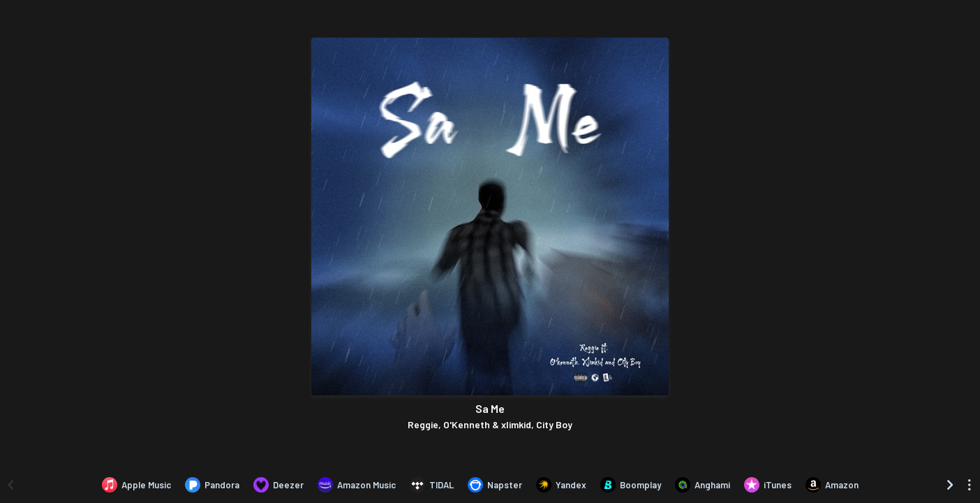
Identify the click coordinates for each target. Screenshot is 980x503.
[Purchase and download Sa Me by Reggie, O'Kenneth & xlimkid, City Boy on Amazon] (832, 485)
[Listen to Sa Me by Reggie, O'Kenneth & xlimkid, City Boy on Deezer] (279, 485)
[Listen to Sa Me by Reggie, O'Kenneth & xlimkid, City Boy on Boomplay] (631, 485)
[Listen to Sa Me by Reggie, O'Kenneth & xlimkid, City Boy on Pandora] (212, 485)
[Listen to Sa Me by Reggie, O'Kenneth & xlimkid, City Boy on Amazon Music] (357, 485)
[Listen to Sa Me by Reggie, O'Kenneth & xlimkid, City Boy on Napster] (495, 485)
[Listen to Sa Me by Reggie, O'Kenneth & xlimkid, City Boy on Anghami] (703, 485)
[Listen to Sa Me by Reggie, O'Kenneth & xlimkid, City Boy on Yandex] (561, 485)
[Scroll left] (10, 485)
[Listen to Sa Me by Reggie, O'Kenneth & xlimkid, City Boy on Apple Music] (136, 485)
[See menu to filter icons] (970, 485)
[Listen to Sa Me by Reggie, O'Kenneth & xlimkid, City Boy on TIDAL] (432, 485)
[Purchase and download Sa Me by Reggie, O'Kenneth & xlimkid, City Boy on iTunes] (768, 485)
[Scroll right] (950, 485)
